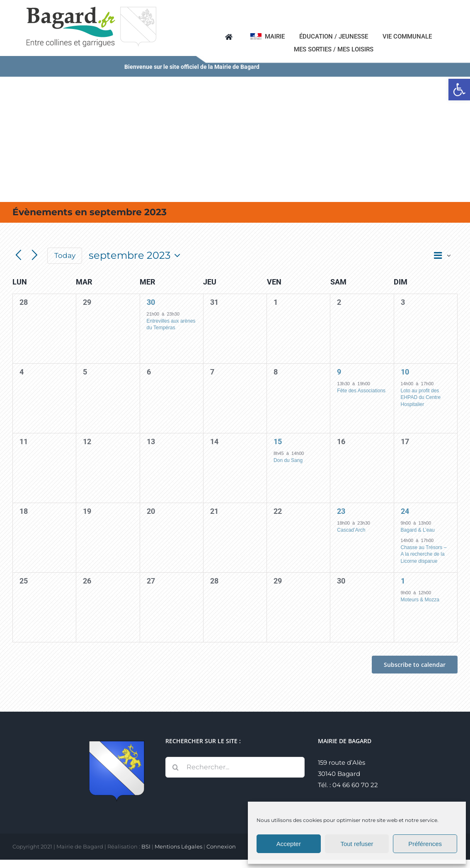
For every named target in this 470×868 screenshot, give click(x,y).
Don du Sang (288, 460)
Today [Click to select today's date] (65, 255)
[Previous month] (18, 256)
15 (278, 441)
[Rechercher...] (235, 767)
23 (341, 511)
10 (405, 372)
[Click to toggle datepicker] (137, 255)
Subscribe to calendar (415, 665)
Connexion (221, 846)
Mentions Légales (178, 846)
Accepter (289, 844)
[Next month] (35, 256)
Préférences (425, 844)
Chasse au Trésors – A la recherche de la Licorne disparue (424, 554)
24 (405, 511)
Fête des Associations (361, 391)
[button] (459, 90)
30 (151, 302)
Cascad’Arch (351, 530)
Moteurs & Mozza (420, 600)
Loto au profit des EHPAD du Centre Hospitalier (421, 398)
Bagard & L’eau (418, 530)
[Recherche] (176, 767)
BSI (146, 846)
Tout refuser (357, 844)
